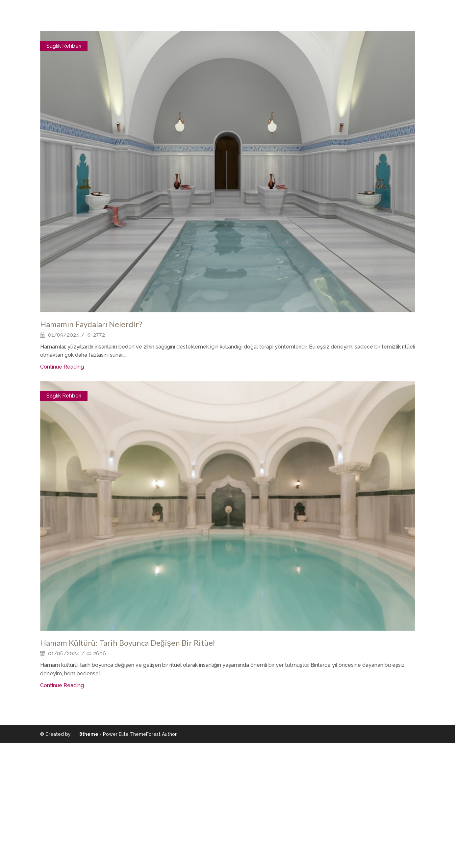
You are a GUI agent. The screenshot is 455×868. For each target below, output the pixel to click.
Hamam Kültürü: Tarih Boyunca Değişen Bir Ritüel (127, 643)
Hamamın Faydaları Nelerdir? (91, 324)
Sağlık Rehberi (64, 46)
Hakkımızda (170, 16)
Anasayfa (134, 16)
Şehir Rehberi (248, 16)
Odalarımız (208, 16)
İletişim (284, 16)
